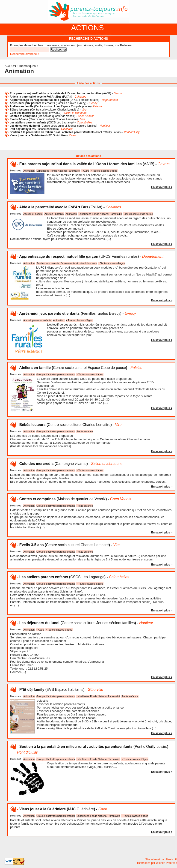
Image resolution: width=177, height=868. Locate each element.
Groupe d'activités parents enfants (56, 374)
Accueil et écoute (33, 214)
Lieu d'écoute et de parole (138, 214)
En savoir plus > (162, 187)
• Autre (85, 171)
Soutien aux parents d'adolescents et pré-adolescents (66, 263)
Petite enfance (85, 431)
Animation (29, 171)
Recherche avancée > (25, 54)
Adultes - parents (54, 214)
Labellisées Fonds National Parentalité (58, 171)
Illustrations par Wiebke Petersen (157, 863)
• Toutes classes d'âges (104, 171)
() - (66, 93)
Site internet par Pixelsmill (161, 859)
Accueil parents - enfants (37, 320)
